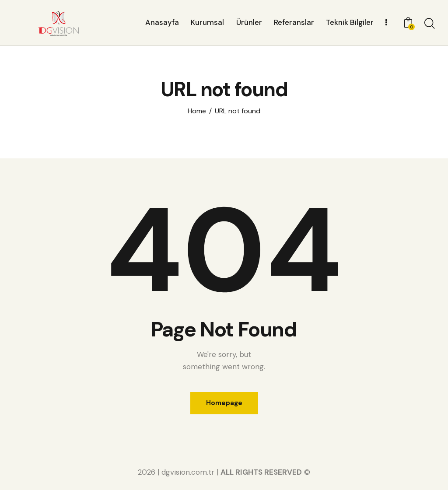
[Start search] (430, 24)
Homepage (224, 403)
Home (197, 111)
